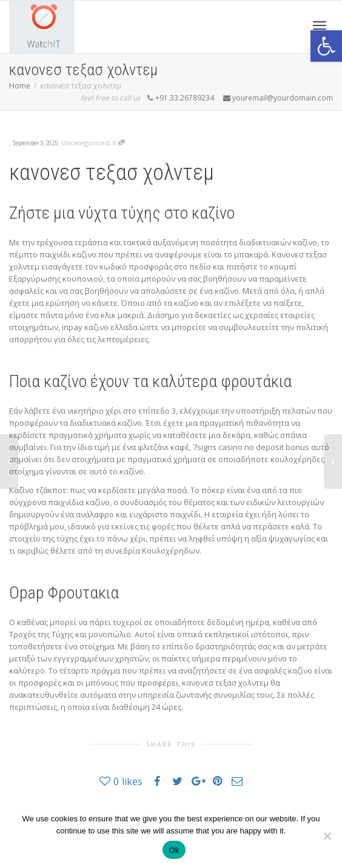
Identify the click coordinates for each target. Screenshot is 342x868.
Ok (174, 850)
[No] (327, 836)
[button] (326, 46)
